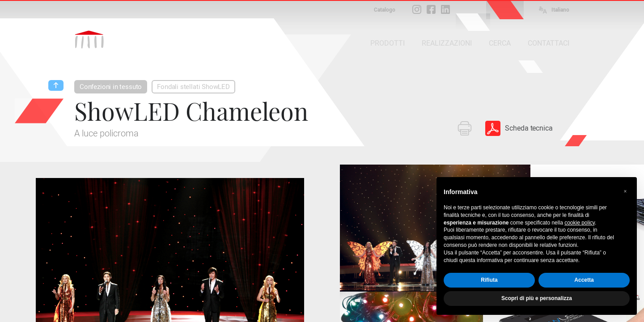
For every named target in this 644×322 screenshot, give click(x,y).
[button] (625, 191)
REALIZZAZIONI (447, 43)
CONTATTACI (549, 43)
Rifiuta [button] (489, 280)
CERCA (500, 43)
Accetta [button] (584, 280)
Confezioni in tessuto (111, 87)
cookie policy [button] (580, 223)
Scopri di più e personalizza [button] (537, 298)
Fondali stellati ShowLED (193, 87)
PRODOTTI (388, 43)
